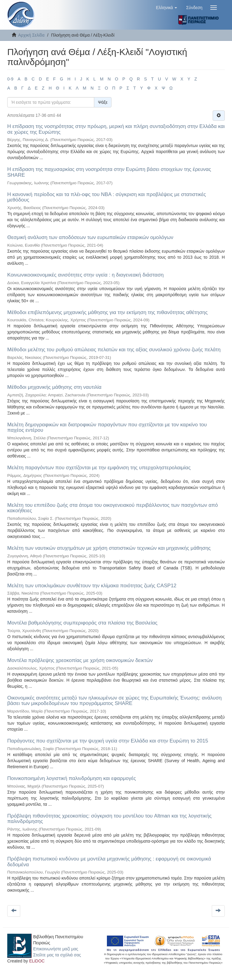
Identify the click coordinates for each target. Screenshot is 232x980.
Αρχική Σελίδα (31, 35)
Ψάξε (103, 102)
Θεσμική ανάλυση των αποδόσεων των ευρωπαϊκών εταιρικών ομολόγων (90, 237)
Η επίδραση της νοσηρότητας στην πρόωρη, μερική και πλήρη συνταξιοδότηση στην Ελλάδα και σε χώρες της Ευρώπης (116, 129)
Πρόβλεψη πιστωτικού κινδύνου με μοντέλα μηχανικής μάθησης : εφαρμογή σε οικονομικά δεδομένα (109, 862)
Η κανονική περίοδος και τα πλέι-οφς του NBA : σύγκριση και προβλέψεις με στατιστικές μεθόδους (107, 197)
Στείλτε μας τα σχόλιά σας (57, 955)
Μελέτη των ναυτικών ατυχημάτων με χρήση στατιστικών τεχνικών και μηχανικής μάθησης (109, 548)
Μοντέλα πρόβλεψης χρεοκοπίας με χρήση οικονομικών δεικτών (80, 660)
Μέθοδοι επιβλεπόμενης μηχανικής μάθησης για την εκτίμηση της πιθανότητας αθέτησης (107, 312)
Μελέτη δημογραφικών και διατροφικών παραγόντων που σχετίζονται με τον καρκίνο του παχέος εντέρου (107, 428)
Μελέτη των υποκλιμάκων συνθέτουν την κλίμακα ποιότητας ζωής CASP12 (92, 586)
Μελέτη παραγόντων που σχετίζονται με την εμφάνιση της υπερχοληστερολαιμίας (99, 468)
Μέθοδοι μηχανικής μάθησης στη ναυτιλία (54, 387)
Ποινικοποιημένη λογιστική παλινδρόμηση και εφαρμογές (72, 778)
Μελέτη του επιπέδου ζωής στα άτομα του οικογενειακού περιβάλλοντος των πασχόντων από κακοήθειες (113, 508)
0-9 (10, 79)
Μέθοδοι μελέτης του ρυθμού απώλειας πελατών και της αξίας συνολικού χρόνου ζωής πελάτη (114, 350)
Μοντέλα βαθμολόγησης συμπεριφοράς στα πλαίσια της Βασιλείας (82, 623)
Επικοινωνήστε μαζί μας (56, 949)
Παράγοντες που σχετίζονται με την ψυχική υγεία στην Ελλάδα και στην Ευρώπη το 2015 (108, 741)
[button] (166, 8)
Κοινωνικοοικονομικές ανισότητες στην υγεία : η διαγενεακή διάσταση (85, 275)
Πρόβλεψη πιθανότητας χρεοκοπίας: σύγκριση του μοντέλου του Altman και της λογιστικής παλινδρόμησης (110, 819)
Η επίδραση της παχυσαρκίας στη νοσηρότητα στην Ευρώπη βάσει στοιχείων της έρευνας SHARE (109, 172)
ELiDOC (37, 961)
